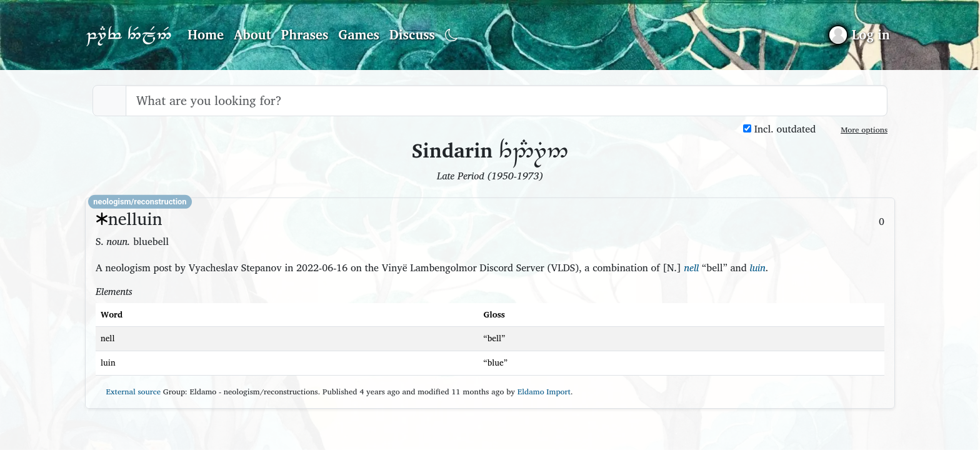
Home (206, 34)
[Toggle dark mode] (452, 35)
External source (128, 392)
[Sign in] (860, 35)
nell (691, 267)
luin (757, 267)
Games (358, 34)
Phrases (305, 34)
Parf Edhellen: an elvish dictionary (129, 35)
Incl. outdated (779, 129)
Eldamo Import (544, 392)
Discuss (412, 34)
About (252, 34)
